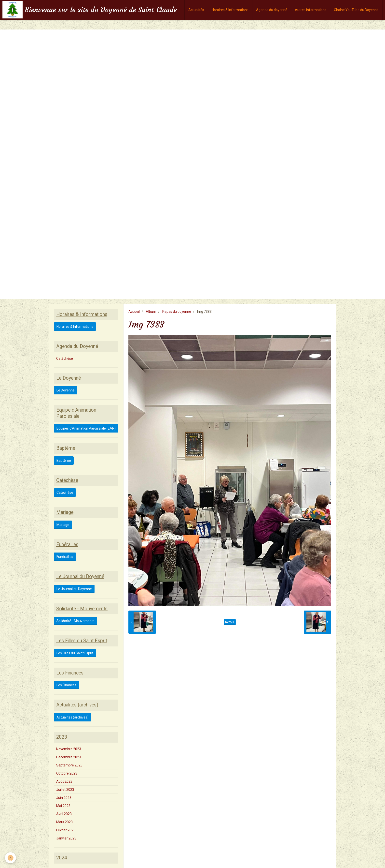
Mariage (63, 525)
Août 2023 (64, 781)
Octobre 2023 (67, 773)
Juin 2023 (64, 798)
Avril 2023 (64, 814)
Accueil (134, 312)
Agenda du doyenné (272, 10)
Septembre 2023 (69, 765)
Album (151, 312)
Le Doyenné (66, 390)
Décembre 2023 (69, 757)
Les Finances (66, 685)
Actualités (196, 10)
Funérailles (65, 557)
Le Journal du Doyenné (74, 589)
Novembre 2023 (69, 749)
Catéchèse (65, 359)
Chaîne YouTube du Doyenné (356, 10)
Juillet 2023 (65, 790)
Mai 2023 (63, 806)
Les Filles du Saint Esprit (75, 653)
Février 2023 (66, 830)
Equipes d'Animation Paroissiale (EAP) (86, 428)
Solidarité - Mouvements (76, 621)
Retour (230, 622)
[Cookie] (10, 858)
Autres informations (311, 10)
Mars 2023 (64, 822)
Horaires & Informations (230, 10)
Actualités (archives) (72, 717)
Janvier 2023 (66, 838)
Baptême (64, 461)
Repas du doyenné (177, 312)
